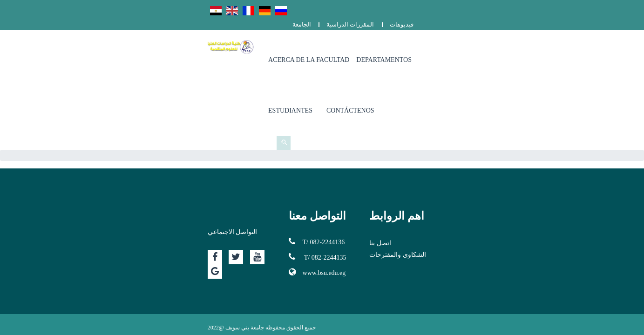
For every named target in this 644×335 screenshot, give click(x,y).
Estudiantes (486, 46)
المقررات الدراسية (531, 8)
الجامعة (483, 8)
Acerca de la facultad (348, 46)
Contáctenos (546, 46)
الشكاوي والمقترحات (451, 177)
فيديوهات (583, 8)
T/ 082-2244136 (264, 163)
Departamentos (423, 46)
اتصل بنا (433, 165)
